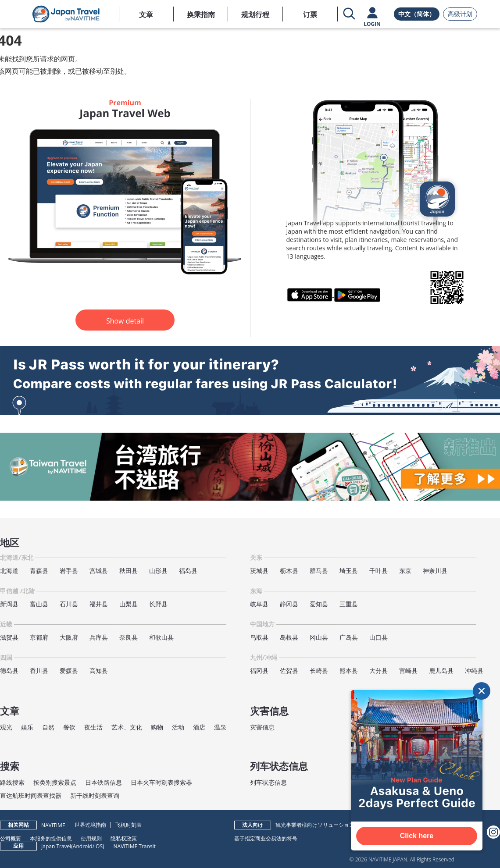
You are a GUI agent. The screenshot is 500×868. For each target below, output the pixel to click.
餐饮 (69, 727)
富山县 (39, 604)
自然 (48, 727)
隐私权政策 (124, 838)
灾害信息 (262, 727)
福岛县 (188, 571)
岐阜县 (259, 604)
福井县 (99, 604)
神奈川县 (435, 571)
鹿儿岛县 (441, 671)
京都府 (39, 637)
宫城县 (99, 571)
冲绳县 (474, 671)
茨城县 (259, 571)
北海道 (9, 571)
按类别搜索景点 (55, 782)
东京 (405, 571)
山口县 (379, 637)
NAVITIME (53, 825)
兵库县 (99, 637)
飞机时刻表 (129, 825)
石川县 (69, 604)
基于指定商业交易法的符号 (266, 838)
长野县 (158, 604)
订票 (310, 14)
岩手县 (69, 571)
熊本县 (349, 671)
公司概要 (11, 838)
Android (83, 846)
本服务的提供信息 (51, 838)
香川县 (39, 671)
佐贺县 (289, 671)
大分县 (379, 671)
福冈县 (259, 671)
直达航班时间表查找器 (31, 795)
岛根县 (289, 637)
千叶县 (379, 571)
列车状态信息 (268, 782)
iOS (98, 846)
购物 (157, 727)
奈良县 (129, 637)
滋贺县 (9, 637)
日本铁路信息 (104, 782)
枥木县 (289, 571)
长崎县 (319, 671)
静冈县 (289, 604)
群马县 (319, 571)
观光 (6, 727)
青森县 (39, 571)
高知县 (99, 671)
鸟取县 (259, 637)
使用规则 (91, 838)
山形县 (158, 571)
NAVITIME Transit (135, 846)
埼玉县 (349, 571)
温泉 (220, 727)
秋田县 (129, 571)
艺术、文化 (127, 727)
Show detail (125, 321)
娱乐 (27, 727)
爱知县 (319, 604)
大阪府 (69, 637)
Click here (417, 836)
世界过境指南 (90, 825)
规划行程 (255, 14)
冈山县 (319, 637)
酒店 (199, 727)
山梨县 (129, 604)
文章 (146, 14)
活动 (178, 727)
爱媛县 (69, 671)
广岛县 (349, 637)
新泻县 (9, 604)
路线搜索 (12, 782)
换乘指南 (201, 14)
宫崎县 (408, 671)
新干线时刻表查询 (95, 795)
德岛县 (9, 671)
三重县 (349, 604)
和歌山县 (161, 637)
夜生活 (93, 727)
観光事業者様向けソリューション (315, 825)
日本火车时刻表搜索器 (161, 782)
